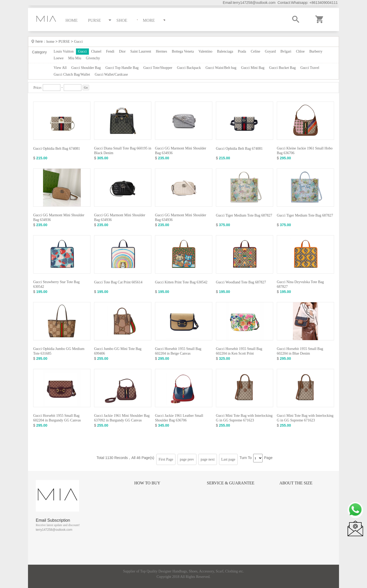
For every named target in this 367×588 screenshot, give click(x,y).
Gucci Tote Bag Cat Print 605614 (118, 282)
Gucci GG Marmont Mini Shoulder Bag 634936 (181, 151)
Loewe (59, 58)
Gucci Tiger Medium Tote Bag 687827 (244, 215)
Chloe (300, 51)
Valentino (206, 51)
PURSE (64, 42)
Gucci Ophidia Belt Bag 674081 (57, 149)
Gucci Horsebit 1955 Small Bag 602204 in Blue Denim (300, 351)
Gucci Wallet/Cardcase (111, 74)
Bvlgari (286, 51)
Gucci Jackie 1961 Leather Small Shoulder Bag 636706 (179, 418)
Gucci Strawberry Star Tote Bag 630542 (56, 284)
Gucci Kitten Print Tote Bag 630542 (181, 282)
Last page (228, 459)
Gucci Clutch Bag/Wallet (72, 74)
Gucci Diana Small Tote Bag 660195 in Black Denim (123, 151)
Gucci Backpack (189, 68)
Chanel (96, 51)
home (51, 42)
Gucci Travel (310, 68)
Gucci (78, 42)
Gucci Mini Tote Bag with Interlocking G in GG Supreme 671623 (244, 418)
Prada (242, 51)
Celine (255, 51)
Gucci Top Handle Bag (122, 68)
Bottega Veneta (183, 51)
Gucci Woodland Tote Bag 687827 (241, 282)
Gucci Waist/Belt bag (221, 68)
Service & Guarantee (231, 483)
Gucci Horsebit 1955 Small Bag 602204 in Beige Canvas (178, 351)
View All (60, 68)
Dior (122, 51)
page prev (187, 459)
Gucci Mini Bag (253, 68)
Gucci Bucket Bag (282, 68)
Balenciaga (225, 51)
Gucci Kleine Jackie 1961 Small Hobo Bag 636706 (305, 151)
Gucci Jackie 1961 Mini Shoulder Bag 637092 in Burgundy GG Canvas (122, 418)
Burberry (316, 51)
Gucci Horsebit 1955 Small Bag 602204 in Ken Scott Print (239, 351)
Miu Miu (75, 58)
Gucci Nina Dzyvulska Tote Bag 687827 (300, 284)
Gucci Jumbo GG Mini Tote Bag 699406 (118, 351)
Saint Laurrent (141, 51)
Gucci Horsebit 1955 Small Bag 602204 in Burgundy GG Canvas (57, 418)
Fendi (110, 51)
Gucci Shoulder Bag (86, 68)
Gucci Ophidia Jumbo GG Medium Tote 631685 (59, 351)
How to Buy (147, 483)
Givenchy (93, 58)
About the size (296, 483)
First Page (166, 459)
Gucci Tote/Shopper (158, 68)
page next (208, 459)
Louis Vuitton (64, 51)
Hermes (161, 51)
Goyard (270, 51)
